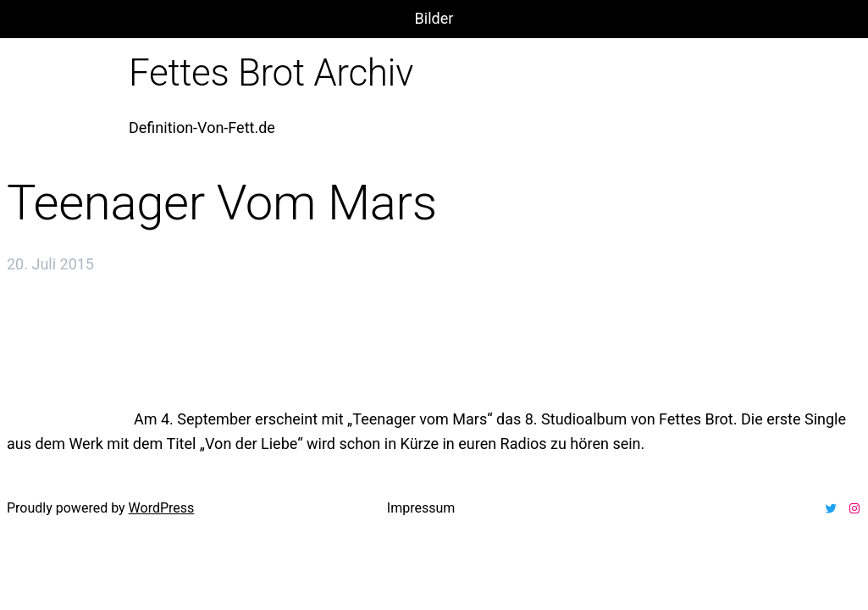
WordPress (162, 508)
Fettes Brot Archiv (271, 73)
